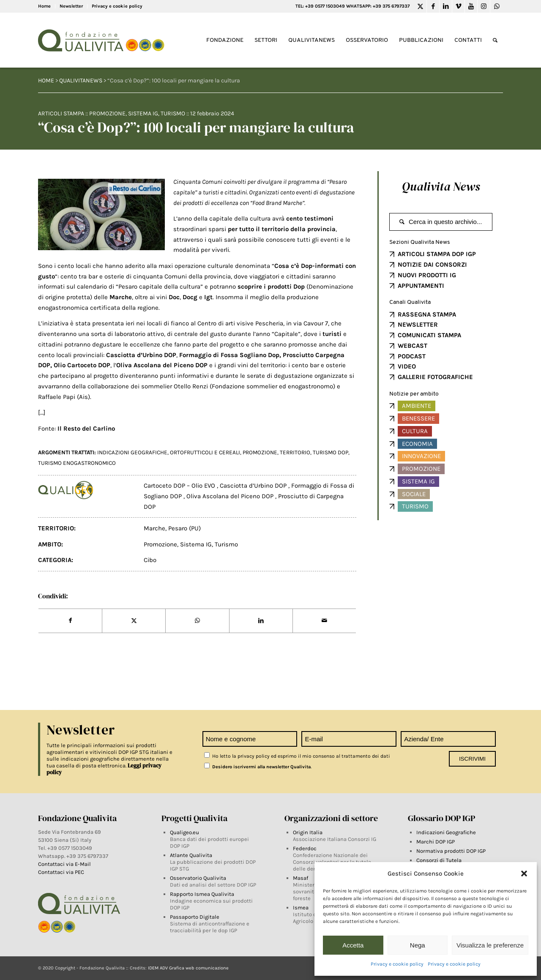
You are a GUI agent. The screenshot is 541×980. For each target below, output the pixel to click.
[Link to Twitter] (420, 6)
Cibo (150, 560)
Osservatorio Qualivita (198, 878)
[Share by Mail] (324, 621)
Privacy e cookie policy (397, 964)
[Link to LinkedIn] (446, 6)
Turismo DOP (331, 452)
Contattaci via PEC (61, 872)
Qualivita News (441, 186)
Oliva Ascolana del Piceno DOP (231, 496)
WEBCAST (413, 346)
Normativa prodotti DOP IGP (451, 851)
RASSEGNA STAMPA (427, 314)
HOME (46, 81)
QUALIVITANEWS (81, 81)
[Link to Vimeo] (458, 6)
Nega (418, 945)
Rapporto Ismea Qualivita (202, 894)
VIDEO (407, 366)
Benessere (418, 418)
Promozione (107, 113)
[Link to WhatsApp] (497, 6)
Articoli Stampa (61, 113)
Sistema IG (143, 113)
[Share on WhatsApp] (197, 621)
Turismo (173, 113)
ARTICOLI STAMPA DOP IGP (437, 254)
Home (44, 6)
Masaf (301, 878)
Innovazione (421, 456)
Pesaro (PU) (184, 528)
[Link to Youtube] (471, 6)
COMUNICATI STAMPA (429, 335)
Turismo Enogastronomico (77, 463)
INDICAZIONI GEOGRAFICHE (132, 452)
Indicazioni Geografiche (446, 832)
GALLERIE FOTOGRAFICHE (435, 377)
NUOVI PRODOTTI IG (427, 275)
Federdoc (305, 848)
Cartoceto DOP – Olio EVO (180, 486)
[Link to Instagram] (484, 6)
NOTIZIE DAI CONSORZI (432, 265)
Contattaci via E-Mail (65, 864)
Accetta (353, 945)
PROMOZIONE (260, 452)
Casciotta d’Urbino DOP (254, 486)
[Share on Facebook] (70, 621)
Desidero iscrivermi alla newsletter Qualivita (257, 767)
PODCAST (412, 356)
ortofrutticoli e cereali (205, 452)
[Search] (495, 40)
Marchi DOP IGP (436, 842)
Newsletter (71, 6)
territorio (295, 452)
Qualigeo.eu (184, 832)
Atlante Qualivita (191, 855)
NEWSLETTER (418, 325)
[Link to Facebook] (433, 6)
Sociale (414, 494)
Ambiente (417, 406)
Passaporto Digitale (195, 917)
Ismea (301, 908)
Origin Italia (308, 832)
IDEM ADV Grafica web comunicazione (188, 968)
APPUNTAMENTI (421, 286)
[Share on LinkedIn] (261, 621)
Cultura (415, 431)
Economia (417, 444)
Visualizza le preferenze (490, 945)
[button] (524, 874)
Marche (154, 528)
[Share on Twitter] (134, 621)
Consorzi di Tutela (439, 860)
